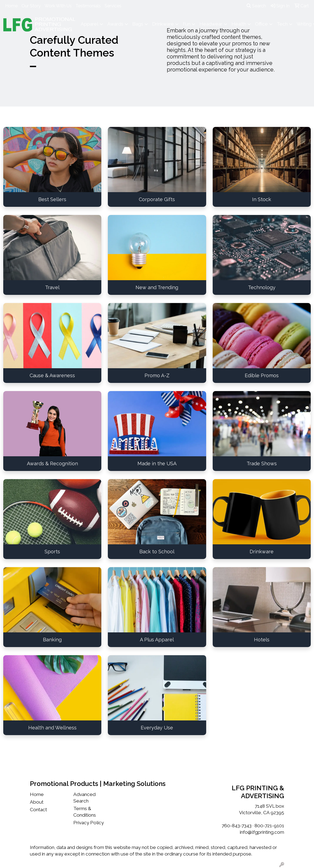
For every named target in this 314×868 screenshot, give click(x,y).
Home (11, 6)
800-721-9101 (269, 826)
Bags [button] (138, 24)
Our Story (31, 6)
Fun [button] (187, 24)
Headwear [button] (211, 24)
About (37, 802)
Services (113, 6)
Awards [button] (115, 24)
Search (256, 6)
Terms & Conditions (85, 812)
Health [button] (239, 24)
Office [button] (261, 24)
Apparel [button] (90, 24)
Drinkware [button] (163, 24)
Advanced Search (84, 798)
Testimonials (88, 6)
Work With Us (58, 6)
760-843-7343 (237, 826)
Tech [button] (282, 24)
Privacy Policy (89, 823)
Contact (38, 810)
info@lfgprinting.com (262, 832)
